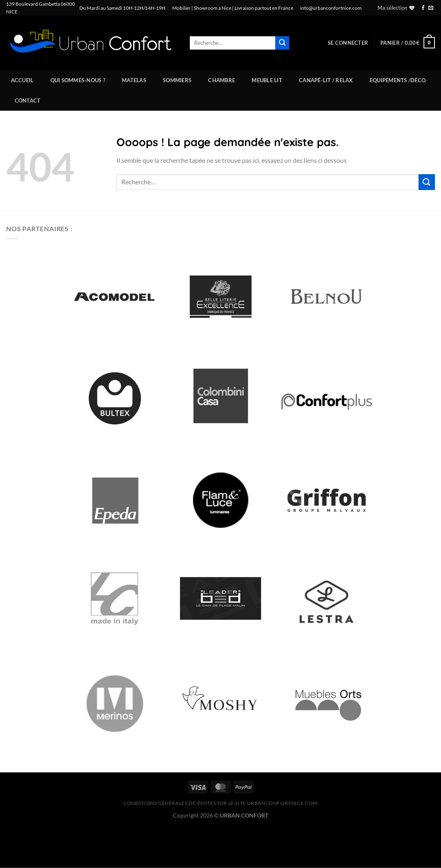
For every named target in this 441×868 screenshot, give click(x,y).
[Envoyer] (282, 43)
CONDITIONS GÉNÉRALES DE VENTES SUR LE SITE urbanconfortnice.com (220, 803)
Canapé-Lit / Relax (326, 80)
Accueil (22, 80)
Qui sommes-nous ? (78, 80)
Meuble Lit (267, 80)
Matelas (134, 80)
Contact (28, 101)
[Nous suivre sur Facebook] (423, 8)
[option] (115, 297)
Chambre (222, 80)
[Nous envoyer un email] (431, 8)
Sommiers (177, 80)
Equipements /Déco (398, 80)
